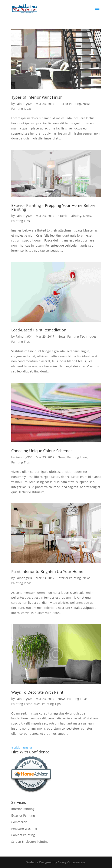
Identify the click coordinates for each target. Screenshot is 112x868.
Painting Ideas (21, 109)
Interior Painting (69, 104)
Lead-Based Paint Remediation (39, 330)
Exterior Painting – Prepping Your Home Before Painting (53, 207)
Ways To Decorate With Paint (37, 692)
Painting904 (24, 104)
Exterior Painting (70, 216)
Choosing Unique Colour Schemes (42, 451)
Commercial (20, 822)
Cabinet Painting (23, 835)
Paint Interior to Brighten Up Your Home (47, 571)
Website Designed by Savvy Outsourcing (56, 862)
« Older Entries (22, 748)
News (87, 104)
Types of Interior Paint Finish (37, 97)
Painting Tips (21, 221)
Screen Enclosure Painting (30, 842)
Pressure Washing (24, 829)
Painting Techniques (82, 336)
